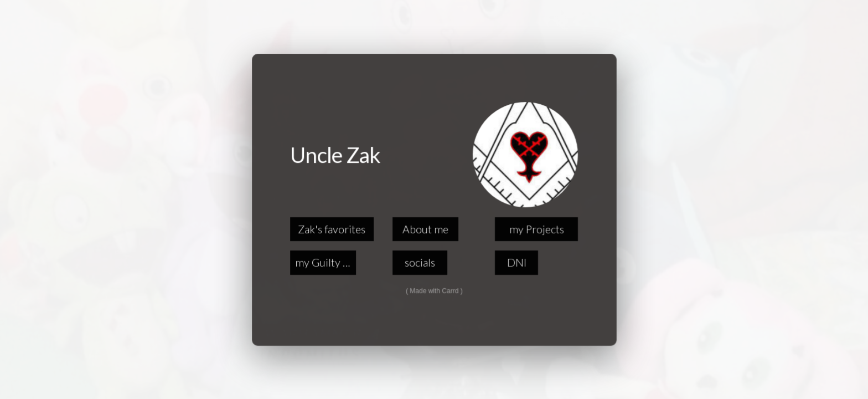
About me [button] (425, 229)
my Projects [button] (536, 229)
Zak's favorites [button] (332, 229)
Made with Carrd (434, 290)
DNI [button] (516, 262)
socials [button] (420, 262)
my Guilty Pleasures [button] (325, 262)
